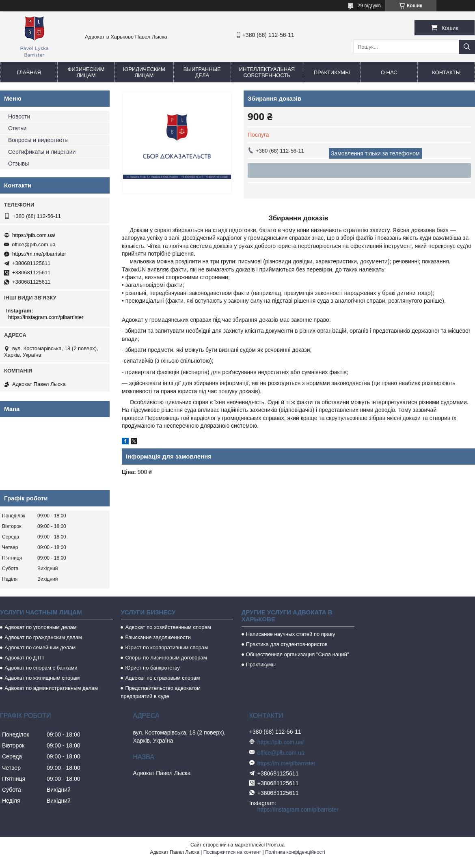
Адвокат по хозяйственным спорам (168, 627)
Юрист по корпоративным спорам (166, 647)
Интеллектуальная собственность (267, 72)
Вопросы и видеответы (38, 140)
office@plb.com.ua (34, 244)
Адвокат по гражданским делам (43, 637)
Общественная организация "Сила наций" (298, 654)
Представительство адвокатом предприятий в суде (161, 692)
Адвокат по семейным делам (40, 647)
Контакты (446, 72)
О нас (389, 72)
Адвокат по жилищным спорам (42, 678)
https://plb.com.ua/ (34, 235)
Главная (29, 72)
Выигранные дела (202, 72)
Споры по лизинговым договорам (166, 658)
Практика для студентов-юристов (287, 644)
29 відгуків (369, 6)
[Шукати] (467, 47)
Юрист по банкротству (152, 668)
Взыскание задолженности (158, 637)
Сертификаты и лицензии (42, 152)
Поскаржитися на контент (232, 852)
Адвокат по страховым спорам (162, 678)
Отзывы (18, 164)
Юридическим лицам (144, 72)
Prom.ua (275, 845)
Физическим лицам (86, 72)
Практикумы (332, 72)
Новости (19, 116)
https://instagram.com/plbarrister (46, 317)
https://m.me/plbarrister (39, 254)
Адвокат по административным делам (51, 688)
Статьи (17, 128)
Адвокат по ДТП (24, 658)
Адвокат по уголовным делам (41, 627)
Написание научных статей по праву (291, 634)
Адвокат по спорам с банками (41, 668)
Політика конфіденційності (295, 852)
